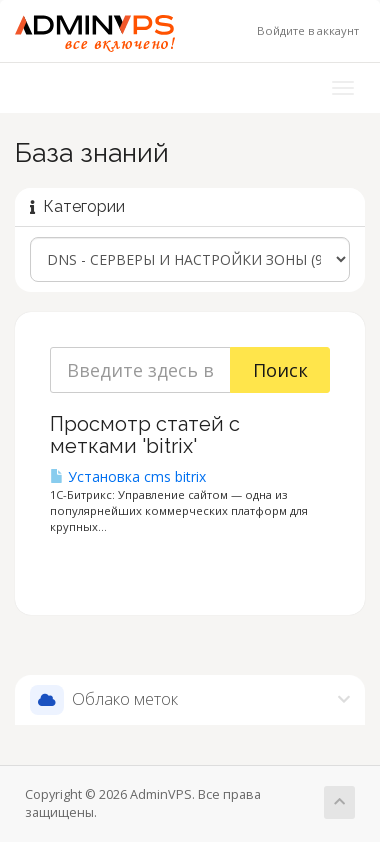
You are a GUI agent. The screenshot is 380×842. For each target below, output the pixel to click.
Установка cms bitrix (128, 476)
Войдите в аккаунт (308, 30)
